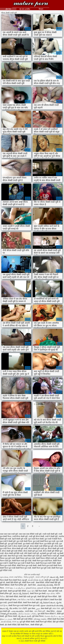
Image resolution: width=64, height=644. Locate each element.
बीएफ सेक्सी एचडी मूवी (21, 546)
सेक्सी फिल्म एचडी (29, 583)
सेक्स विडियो (40, 583)
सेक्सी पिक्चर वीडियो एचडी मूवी (47, 558)
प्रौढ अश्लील (14, 608)
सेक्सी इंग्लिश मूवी (6, 594)
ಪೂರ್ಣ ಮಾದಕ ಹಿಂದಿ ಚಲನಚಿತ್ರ (52, 606)
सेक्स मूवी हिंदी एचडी (55, 591)
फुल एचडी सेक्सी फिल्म (24, 541)
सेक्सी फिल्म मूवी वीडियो (44, 622)
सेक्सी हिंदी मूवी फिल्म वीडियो (47, 597)
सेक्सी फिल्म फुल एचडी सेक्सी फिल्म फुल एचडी (16, 568)
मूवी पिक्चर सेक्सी (11, 616)
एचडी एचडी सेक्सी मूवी (50, 534)
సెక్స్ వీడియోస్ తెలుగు (48, 603)
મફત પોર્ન (31, 591)
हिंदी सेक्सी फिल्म (23, 625)
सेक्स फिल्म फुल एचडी (15, 556)
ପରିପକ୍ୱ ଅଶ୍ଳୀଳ (40, 619)
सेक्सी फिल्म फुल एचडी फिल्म (42, 561)
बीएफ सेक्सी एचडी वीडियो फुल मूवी (42, 546)
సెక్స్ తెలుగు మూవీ (24, 616)
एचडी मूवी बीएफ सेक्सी (36, 536)
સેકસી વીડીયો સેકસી (36, 580)
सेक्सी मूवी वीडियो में (43, 600)
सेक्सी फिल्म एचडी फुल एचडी (22, 561)
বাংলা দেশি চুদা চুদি (42, 577)
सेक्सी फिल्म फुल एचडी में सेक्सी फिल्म (22, 563)
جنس (38, 608)
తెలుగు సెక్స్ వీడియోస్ (21, 594)
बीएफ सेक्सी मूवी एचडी (20, 549)
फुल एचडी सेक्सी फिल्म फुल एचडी (44, 541)
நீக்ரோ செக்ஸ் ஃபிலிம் (28, 614)
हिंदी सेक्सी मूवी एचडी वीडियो (23, 619)
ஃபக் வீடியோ (19, 588)
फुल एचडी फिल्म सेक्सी (36, 539)
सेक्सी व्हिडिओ (5, 585)
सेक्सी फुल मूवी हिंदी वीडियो (17, 591)
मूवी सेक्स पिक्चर (38, 616)
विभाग (41, 9)
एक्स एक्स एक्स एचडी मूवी (9, 534)
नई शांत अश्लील (25, 9)
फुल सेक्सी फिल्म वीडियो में (47, 614)
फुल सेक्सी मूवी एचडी (51, 544)
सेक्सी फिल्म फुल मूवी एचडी (41, 568)
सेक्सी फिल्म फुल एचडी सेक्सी (27, 566)
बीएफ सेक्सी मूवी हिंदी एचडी (14, 553)
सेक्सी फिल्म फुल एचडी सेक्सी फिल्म (50, 566)
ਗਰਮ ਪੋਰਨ (56, 608)
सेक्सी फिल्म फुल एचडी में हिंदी (46, 563)
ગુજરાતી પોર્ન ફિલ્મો (44, 588)
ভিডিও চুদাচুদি (29, 577)
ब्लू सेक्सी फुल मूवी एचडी (48, 553)
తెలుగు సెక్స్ (54, 577)
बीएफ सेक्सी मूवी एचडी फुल (38, 549)
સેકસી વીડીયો (6, 622)
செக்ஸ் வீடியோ (51, 616)
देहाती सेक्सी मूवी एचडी (20, 539)
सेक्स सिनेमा (51, 611)
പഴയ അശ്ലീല (18, 611)
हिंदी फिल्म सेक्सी (41, 591)
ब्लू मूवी (25, 580)
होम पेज (8, 9)
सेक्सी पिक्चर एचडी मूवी (51, 556)
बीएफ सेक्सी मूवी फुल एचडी (33, 551)
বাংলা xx (15, 622)
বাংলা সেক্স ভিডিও (16, 577)
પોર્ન (36, 611)
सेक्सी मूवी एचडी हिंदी (52, 580)
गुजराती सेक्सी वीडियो (15, 603)
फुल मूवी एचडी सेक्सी (15, 544)
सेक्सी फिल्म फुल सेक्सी (38, 594)
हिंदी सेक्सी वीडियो (12, 597)
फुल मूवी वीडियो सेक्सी (27, 622)
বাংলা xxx (9, 588)
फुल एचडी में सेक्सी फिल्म (53, 539)
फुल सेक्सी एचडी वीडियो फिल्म (33, 544)
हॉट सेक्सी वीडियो (11, 625)
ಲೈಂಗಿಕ (59, 603)
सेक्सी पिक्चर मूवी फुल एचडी (25, 558)
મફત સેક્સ (51, 594)
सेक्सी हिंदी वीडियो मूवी (14, 583)
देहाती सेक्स (32, 585)
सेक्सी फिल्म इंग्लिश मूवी (19, 585)
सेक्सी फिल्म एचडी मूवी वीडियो (31, 4)
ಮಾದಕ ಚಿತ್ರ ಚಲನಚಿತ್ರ (45, 585)
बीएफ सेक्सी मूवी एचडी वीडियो (12, 551)
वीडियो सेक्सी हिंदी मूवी (53, 583)
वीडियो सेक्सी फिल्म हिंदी (56, 619)
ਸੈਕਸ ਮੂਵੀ (42, 611)
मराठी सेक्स (29, 611)
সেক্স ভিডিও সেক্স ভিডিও (26, 600)
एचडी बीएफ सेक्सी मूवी (20, 536)
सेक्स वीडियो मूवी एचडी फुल (33, 556)
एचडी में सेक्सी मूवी (51, 536)
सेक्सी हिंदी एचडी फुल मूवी (28, 597)
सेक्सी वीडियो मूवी (37, 625)
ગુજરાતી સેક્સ (31, 588)
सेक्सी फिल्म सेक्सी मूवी (31, 603)
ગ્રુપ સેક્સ (4, 577)
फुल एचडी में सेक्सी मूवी (8, 541)
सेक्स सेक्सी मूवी (46, 608)
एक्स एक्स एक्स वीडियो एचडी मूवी (30, 534)
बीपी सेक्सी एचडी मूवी (32, 553)
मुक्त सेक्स (31, 608)
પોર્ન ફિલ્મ (4, 606)
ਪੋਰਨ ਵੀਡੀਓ (23, 608)
